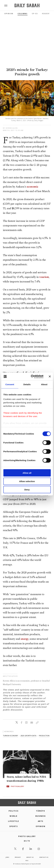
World (13, 816)
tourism (44, 277)
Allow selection (27, 481)
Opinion (9, 14)
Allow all (27, 473)
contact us (44, 857)
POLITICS (14, 811)
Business (41, 816)
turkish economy (10, 736)
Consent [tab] (10, 384)
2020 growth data (28, 736)
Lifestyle (13, 821)
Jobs (7, 857)
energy (25, 639)
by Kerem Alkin (10, 128)
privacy (18, 857)
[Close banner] (50, 376)
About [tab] (44, 384)
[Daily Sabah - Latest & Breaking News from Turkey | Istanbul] (27, 6)
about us (30, 857)
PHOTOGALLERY (17, 786)
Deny (27, 490)
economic (32, 187)
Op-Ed (35, 14)
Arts (41, 821)
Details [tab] (27, 384)
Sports (13, 826)
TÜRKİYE (40, 811)
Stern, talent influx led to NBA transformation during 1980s (26, 779)
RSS (27, 860)
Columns (23, 14)
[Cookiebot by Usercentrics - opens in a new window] (32, 376)
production (44, 736)
